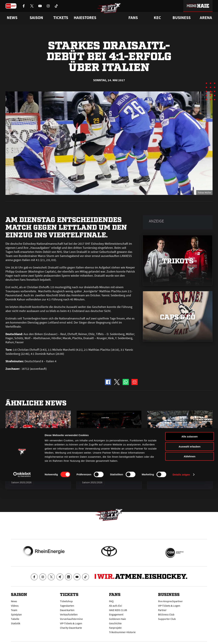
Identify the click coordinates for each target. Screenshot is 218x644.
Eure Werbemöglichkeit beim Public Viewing (177, 466)
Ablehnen (190, 619)
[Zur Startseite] (112, 13)
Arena (206, 18)
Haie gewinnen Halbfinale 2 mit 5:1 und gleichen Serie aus (37, 466)
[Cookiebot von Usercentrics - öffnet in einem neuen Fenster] (22, 637)
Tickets (61, 18)
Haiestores (85, 18)
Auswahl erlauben (190, 609)
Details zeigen (181, 637)
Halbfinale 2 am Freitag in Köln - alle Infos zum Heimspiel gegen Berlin (109, 468)
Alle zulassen (189, 599)
